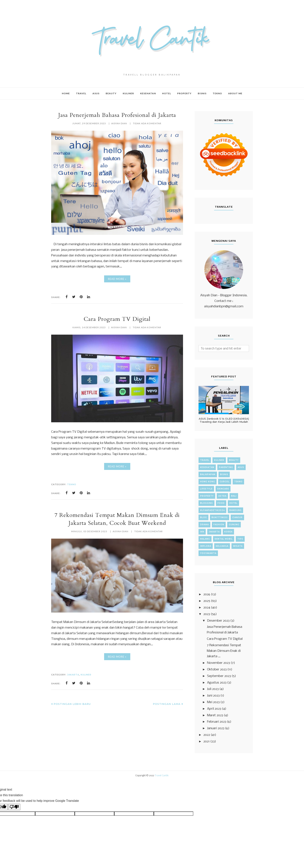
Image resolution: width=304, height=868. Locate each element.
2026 (207, 594)
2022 (207, 735)
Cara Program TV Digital (117, 319)
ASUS (241, 467)
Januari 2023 (216, 728)
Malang (205, 539)
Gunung (234, 525)
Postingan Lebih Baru (72, 704)
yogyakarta (208, 553)
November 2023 (218, 663)
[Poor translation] (14, 807)
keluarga (222, 546)
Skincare (223, 489)
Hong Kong (208, 482)
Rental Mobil (224, 539)
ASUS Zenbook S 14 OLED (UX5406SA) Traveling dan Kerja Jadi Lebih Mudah (224, 420)
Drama (204, 525)
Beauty (234, 460)
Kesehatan (207, 467)
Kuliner (86, 675)
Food (221, 503)
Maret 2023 (215, 715)
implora (206, 546)
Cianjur (237, 517)
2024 (207, 608)
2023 (207, 614)
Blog (203, 517)
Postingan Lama (167, 704)
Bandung (235, 510)
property (207, 496)
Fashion (219, 525)
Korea (228, 532)
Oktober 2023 (217, 670)
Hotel (233, 503)
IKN (202, 532)
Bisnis (224, 474)
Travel (205, 460)
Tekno (72, 484)
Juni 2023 (213, 696)
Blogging (206, 503)
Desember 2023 (218, 621)
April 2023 (214, 709)
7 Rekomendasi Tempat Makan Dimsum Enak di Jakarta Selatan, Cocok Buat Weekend (117, 519)
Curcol (225, 482)
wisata (238, 546)
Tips (240, 539)
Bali (234, 496)
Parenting (226, 467)
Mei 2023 (213, 702)
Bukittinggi (220, 517)
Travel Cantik (162, 776)
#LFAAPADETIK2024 (212, 510)
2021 (206, 742)
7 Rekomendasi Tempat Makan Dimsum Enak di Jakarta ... (224, 651)
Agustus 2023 (217, 683)
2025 (207, 601)
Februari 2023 (217, 722)
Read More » (117, 279)
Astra (222, 496)
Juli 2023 (213, 689)
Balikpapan (208, 474)
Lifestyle (206, 489)
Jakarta (73, 675)
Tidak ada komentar (147, 123)
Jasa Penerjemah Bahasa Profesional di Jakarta (117, 115)
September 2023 (219, 676)
